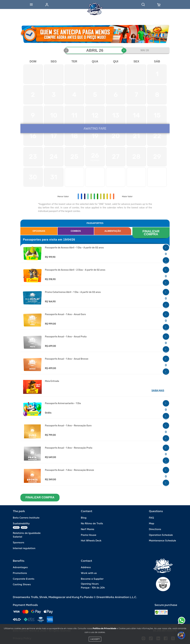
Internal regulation (24, 548)
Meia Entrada (52, 381)
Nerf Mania (88, 529)
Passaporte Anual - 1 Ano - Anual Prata (66, 337)
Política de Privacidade (104, 628)
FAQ (151, 518)
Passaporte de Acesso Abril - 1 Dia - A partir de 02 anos (74, 248)
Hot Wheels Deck (91, 541)
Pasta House (89, 535)
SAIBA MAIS (158, 391)
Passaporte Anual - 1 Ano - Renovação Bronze (69, 470)
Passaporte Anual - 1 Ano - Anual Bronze (67, 359)
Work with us (89, 573)
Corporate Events (24, 579)
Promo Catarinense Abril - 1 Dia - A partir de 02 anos (73, 292)
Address (86, 567)
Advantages (20, 567)
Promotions (20, 573)
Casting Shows (22, 585)
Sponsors (19, 543)
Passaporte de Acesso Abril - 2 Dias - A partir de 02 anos (75, 270)
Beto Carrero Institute (26, 518)
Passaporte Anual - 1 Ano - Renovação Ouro (68, 426)
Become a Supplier (92, 579)
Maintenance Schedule (162, 541)
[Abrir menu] (31, 4)
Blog (84, 518)
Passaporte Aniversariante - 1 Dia (63, 403)
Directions (155, 529)
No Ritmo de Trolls (92, 524)
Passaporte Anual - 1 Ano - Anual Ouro (65, 314)
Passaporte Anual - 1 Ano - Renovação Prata (69, 448)
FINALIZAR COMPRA (151, 233)
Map (152, 524)
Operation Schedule (161, 535)
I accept (95, 639)
